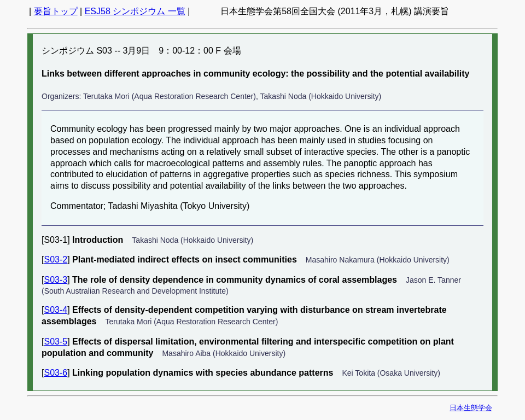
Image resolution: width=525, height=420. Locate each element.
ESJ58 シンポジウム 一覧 (135, 11)
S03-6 (56, 373)
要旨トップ (56, 11)
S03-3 (56, 280)
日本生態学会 (471, 408)
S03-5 (56, 342)
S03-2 (56, 259)
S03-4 (56, 310)
